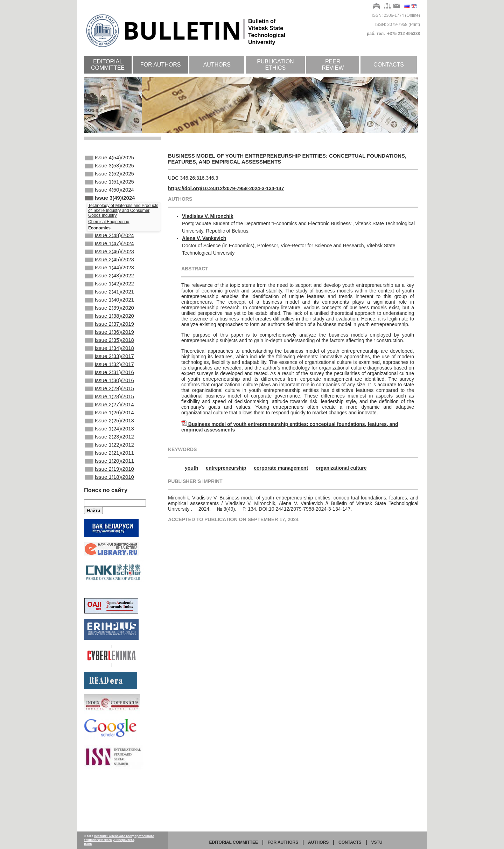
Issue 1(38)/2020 (109, 339)
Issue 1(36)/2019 (109, 358)
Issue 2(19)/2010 (109, 519)
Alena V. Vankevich (204, 238)
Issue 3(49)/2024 (110, 206)
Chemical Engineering (109, 230)
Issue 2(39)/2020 (109, 330)
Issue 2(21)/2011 (109, 500)
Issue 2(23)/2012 (109, 481)
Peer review (333, 65)
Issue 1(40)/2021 (109, 320)
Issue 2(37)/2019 (109, 348)
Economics (99, 236)
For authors (161, 65)
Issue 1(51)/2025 (109, 187)
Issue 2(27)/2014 (109, 443)
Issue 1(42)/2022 (109, 301)
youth (191, 468)
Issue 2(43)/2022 (109, 292)
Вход (88, 844)
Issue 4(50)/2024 (109, 196)
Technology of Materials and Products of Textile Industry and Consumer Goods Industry (123, 219)
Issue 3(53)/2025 (109, 168)
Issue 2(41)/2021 (109, 311)
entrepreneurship (226, 468)
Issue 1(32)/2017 (109, 396)
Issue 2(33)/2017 (109, 386)
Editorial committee (108, 65)
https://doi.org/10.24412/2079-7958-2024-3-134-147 (226, 188)
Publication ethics (275, 65)
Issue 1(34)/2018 (109, 377)
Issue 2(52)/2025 (109, 177)
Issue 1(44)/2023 (109, 282)
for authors (283, 842)
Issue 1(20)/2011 (109, 509)
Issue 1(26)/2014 (109, 453)
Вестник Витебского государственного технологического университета (119, 838)
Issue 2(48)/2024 (109, 244)
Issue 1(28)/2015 (109, 434)
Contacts (389, 65)
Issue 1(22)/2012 (109, 490)
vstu (377, 842)
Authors (217, 65)
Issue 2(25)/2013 (109, 462)
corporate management (281, 468)
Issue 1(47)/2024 (109, 254)
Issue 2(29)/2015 (109, 424)
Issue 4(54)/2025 (109, 158)
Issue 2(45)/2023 (109, 273)
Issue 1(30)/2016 (109, 415)
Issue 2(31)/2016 (109, 405)
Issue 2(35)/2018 (109, 367)
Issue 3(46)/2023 (109, 263)
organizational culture (341, 468)
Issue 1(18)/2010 (109, 528)
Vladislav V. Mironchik (208, 216)
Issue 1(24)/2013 (109, 471)
